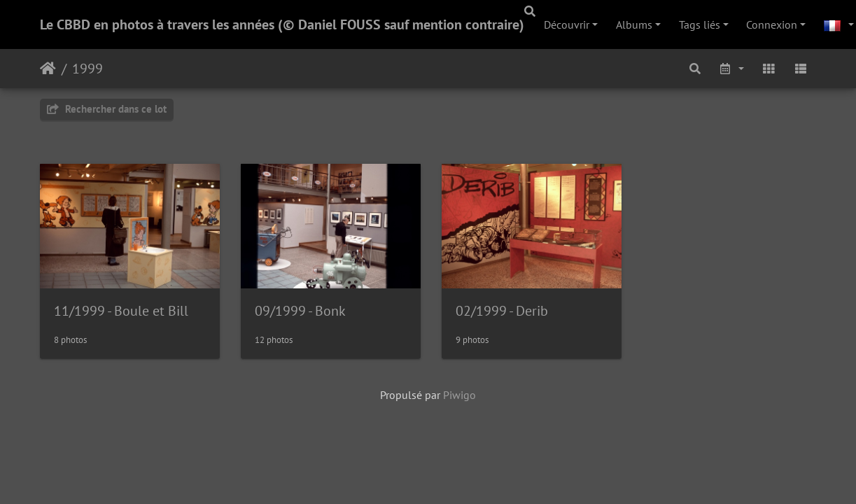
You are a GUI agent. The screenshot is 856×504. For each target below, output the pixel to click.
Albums (634, 24)
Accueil (48, 69)
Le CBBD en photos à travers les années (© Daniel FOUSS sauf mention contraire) (282, 24)
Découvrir (567, 24)
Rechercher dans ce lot (107, 109)
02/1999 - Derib (507, 312)
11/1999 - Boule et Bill (121, 312)
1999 (87, 69)
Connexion (772, 24)
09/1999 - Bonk (302, 312)
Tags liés (700, 24)
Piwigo (459, 397)
